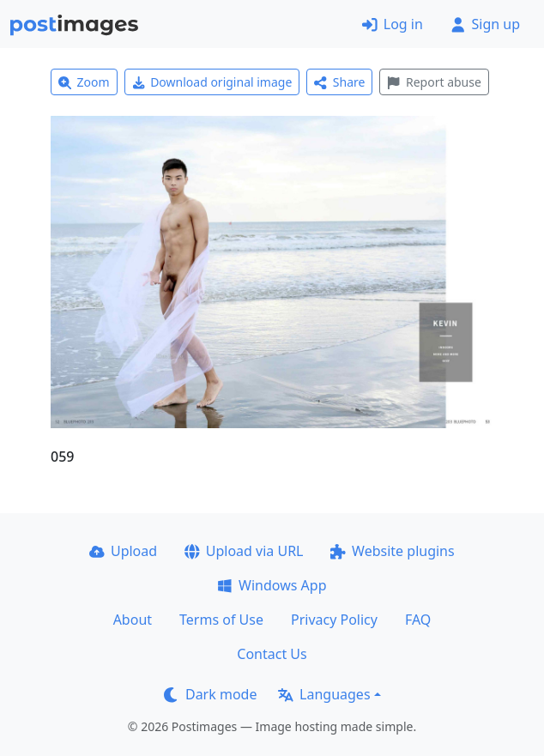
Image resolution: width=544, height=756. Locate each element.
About (133, 620)
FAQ (418, 620)
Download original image (212, 82)
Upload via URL (244, 551)
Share (339, 82)
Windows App (272, 585)
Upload (123, 551)
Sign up (485, 24)
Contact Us (272, 654)
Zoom (84, 82)
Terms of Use (221, 620)
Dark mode (210, 694)
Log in (393, 24)
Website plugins (392, 551)
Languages (324, 694)
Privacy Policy (334, 620)
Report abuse (434, 82)
